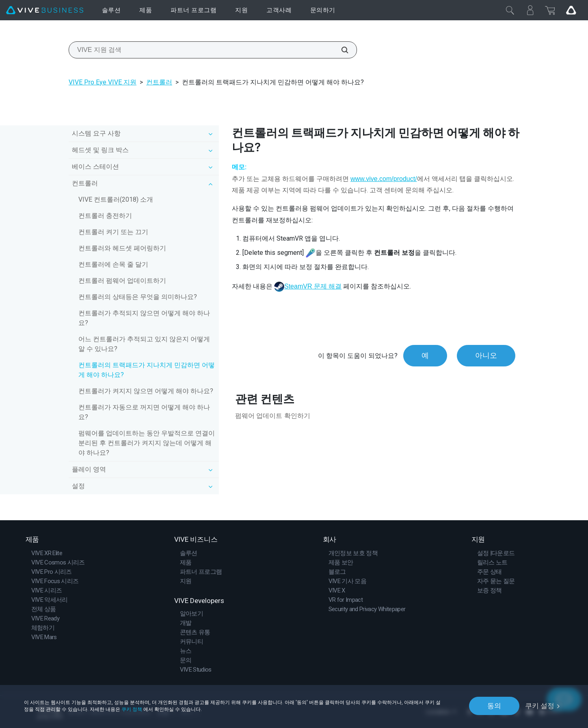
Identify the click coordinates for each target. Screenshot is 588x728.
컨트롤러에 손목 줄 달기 (113, 264)
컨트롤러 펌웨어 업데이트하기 (122, 281)
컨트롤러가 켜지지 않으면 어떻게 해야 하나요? (146, 391)
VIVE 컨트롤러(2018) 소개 (116, 199)
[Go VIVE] (571, 10)
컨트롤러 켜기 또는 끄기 (113, 232)
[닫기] (510, 10)
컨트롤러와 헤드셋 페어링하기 (122, 248)
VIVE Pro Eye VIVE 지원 (103, 82)
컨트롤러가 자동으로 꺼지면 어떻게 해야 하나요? (144, 412)
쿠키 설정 (540, 706)
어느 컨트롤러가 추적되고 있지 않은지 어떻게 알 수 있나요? (144, 344)
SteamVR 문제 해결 (313, 286)
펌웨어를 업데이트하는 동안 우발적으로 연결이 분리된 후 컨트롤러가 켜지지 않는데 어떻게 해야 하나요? (147, 443)
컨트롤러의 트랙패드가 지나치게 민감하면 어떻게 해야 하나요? (147, 370)
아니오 (486, 356)
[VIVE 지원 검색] (340, 50)
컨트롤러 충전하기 (105, 216)
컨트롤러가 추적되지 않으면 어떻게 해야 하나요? (144, 318)
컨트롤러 (159, 82)
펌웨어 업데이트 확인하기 (273, 416)
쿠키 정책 (132, 709)
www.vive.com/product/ (384, 179)
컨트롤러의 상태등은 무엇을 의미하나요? (138, 297)
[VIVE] (45, 10)
